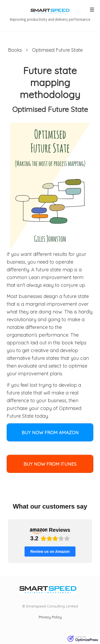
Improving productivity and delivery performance (50, 19)
